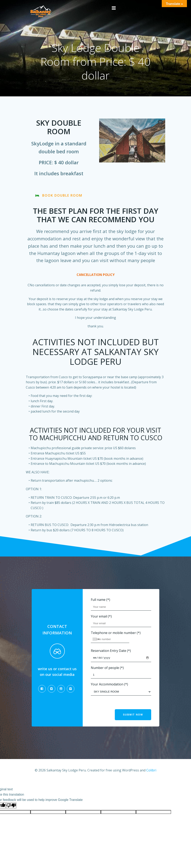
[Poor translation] (11, 806)
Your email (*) (121, 621)
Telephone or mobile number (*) (121, 638)
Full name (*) (121, 605)
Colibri (151, 771)
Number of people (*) (121, 674)
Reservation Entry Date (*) (121, 656)
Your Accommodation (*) (121, 690)
